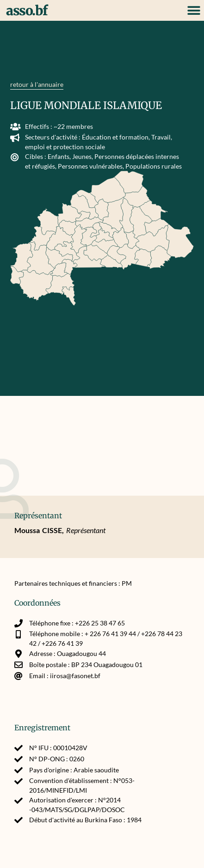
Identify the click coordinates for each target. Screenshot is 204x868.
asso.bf (27, 11)
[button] (194, 10)
